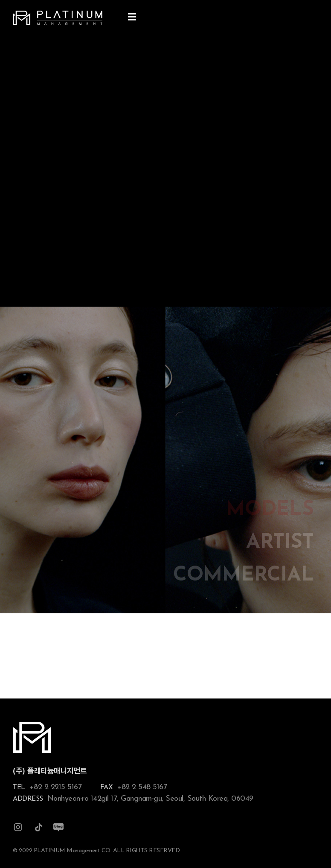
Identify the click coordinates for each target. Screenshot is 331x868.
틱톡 (38, 827)
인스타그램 (18, 827)
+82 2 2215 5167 (56, 787)
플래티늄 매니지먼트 (58, 18)
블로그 (58, 827)
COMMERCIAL (244, 576)
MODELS (270, 510)
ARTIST (280, 543)
